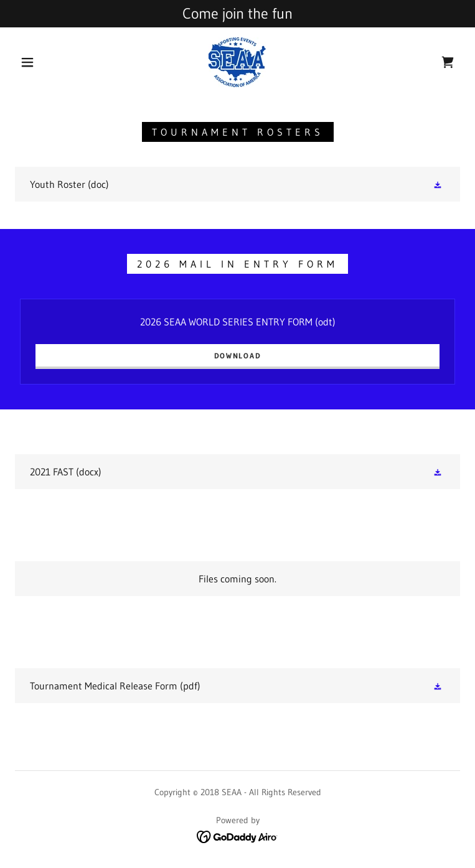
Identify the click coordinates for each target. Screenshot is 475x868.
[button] (37, 62)
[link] (237, 62)
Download (238, 356)
